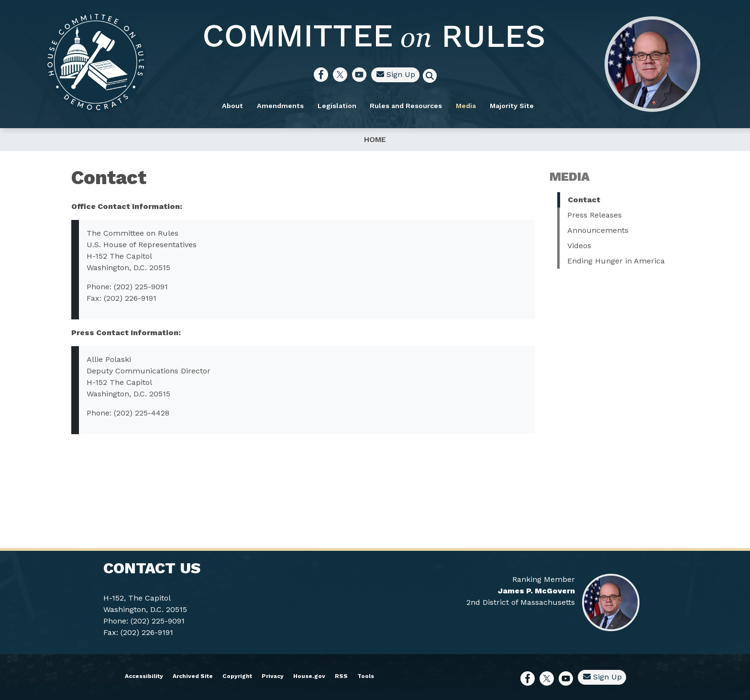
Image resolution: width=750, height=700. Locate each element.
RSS (341, 676)
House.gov (309, 676)
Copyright (237, 676)
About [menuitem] (232, 106)
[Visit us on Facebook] (323, 75)
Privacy (273, 676)
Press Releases (595, 215)
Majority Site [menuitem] (512, 106)
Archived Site (193, 676)
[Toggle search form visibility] (433, 77)
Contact (584, 200)
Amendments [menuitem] (280, 106)
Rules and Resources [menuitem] (406, 106)
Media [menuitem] (466, 106)
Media (570, 176)
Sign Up (396, 74)
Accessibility (144, 676)
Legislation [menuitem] (337, 106)
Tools (366, 676)
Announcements (598, 230)
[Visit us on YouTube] (362, 75)
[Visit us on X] (342, 75)
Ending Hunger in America (616, 261)
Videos (579, 246)
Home (375, 139)
